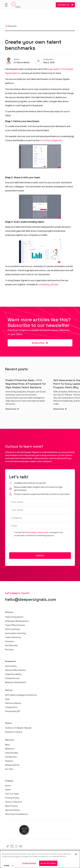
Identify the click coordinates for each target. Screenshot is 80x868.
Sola (7, 699)
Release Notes (12, 765)
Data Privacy (11, 806)
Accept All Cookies (48, 863)
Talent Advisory (13, 637)
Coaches (9, 641)
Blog (7, 745)
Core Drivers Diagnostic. (51, 140)
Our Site (9, 769)
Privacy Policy (12, 798)
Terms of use (43, 532)
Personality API (13, 711)
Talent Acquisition (14, 617)
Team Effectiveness (15, 625)
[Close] (76, 854)
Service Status (13, 810)
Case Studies (12, 753)
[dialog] (40, 859)
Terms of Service (14, 802)
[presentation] (29, 545)
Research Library (14, 732)
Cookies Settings (29, 863)
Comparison (11, 757)
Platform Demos (13, 703)
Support (9, 761)
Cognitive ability (13, 674)
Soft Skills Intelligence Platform (21, 695)
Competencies (12, 678)
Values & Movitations (16, 670)
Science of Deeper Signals (18, 728)
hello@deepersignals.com (31, 599)
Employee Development (17, 621)
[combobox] (9, 866)
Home (8, 786)
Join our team (12, 794)
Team (8, 790)
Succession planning (15, 633)
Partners (9, 649)
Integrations (11, 707)
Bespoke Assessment (16, 682)
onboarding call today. (48, 284)
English (7, 866)
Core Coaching (12, 629)
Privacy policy (31, 532)
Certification (11, 645)
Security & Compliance (16, 814)
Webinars (10, 749)
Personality (11, 666)
